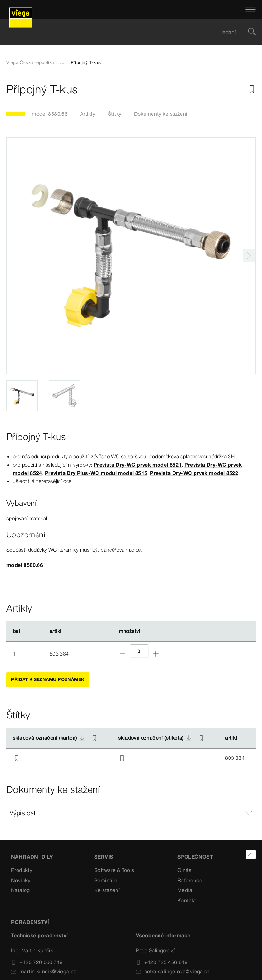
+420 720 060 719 (37, 962)
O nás (184, 870)
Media (185, 890)
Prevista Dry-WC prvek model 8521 (138, 465)
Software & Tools (114, 870)
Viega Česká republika (30, 62)
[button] (131, 813)
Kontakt (187, 900)
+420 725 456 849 (162, 962)
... (62, 62)
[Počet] (139, 651)
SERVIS (104, 857)
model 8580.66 (50, 114)
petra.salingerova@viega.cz (173, 971)
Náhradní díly (32, 857)
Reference (190, 880)
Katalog (21, 890)
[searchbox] (126, 32)
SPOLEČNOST (195, 857)
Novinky (21, 880)
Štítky (115, 114)
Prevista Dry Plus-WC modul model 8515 (96, 473)
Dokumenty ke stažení (161, 114)
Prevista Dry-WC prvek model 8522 (194, 473)
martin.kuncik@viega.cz (44, 971)
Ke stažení (107, 890)
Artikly (88, 114)
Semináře (106, 880)
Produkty (22, 870)
